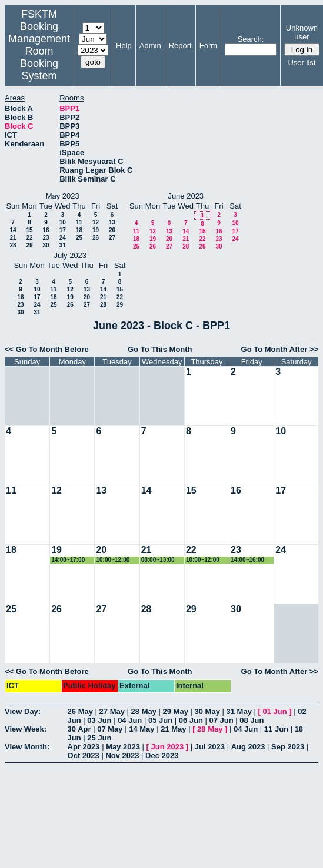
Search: (251, 39)
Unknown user (302, 32)
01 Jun (274, 711)
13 (112, 222)
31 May (239, 711)
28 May (144, 711)
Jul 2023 (210, 747)
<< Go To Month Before (47, 349)
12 (96, 222)
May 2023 (123, 747)
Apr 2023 (84, 747)
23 (46, 238)
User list (302, 63)
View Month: (27, 747)
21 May (173, 729)
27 (112, 238)
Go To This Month (160, 349)
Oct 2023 (84, 755)
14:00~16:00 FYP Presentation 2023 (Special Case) (249, 560)
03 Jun (99, 720)
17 (63, 230)
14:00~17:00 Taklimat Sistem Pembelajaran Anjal (70, 560)
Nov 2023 (122, 755)
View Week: (26, 729)
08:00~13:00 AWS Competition (158, 560)
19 (96, 230)
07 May (110, 729)
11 (79, 222)
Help (124, 46)
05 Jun (160, 720)
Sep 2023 (288, 747)
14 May (141, 729)
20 (112, 230)
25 (79, 238)
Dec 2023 (162, 755)
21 (13, 238)
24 (63, 238)
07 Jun (222, 720)
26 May (80, 711)
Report (180, 46)
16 (46, 230)
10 (63, 222)
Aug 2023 (248, 747)
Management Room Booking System (39, 57)
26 (96, 238)
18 (79, 230)
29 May (176, 711)
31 (63, 245)
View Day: (23, 711)
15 (29, 230)
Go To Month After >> (280, 349)
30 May (207, 711)
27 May (112, 711)
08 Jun (252, 720)
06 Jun (191, 720)
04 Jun (130, 720)
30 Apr (79, 729)
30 (46, 245)
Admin (150, 46)
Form (208, 46)
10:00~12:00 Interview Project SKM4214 (113, 560)
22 (29, 238)
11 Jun (276, 729)
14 (13, 230)
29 (29, 245)
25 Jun (99, 738)
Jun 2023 (168, 747)
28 (13, 245)
